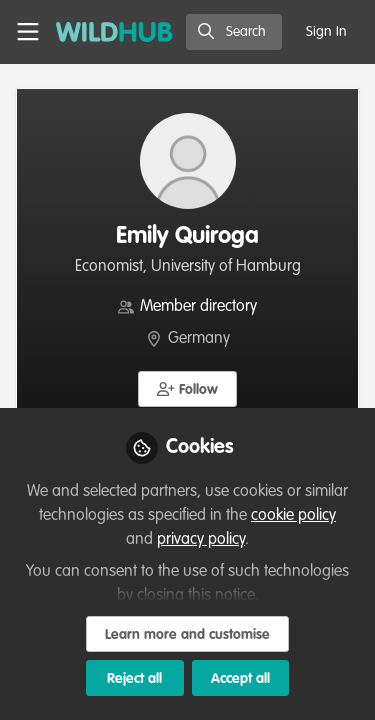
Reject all (134, 679)
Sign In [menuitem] (326, 32)
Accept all (240, 679)
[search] (234, 32)
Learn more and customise (187, 635)
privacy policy (201, 540)
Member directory (198, 307)
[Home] (114, 32)
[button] (187, 389)
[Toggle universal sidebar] (28, 32)
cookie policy (293, 516)
